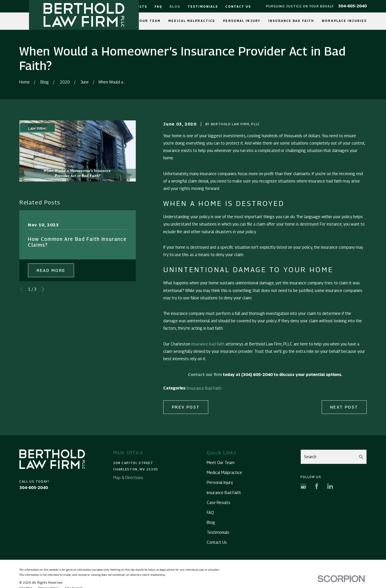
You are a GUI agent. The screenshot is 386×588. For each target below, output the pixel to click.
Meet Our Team (221, 463)
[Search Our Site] (361, 457)
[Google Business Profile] (303, 486)
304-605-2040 (352, 6)
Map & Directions (128, 478)
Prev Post (186, 407)
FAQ (158, 7)
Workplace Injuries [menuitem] (344, 21)
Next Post (344, 407)
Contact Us (238, 7)
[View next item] (43, 289)
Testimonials (203, 7)
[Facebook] (317, 486)
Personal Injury (220, 482)
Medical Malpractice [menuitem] (192, 21)
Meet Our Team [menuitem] (144, 21)
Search (310, 457)
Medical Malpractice (224, 472)
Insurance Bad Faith (204, 388)
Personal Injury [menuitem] (242, 21)
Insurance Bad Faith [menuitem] (291, 21)
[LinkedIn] (330, 486)
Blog (175, 7)
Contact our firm (205, 374)
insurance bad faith (208, 344)
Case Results (219, 502)
